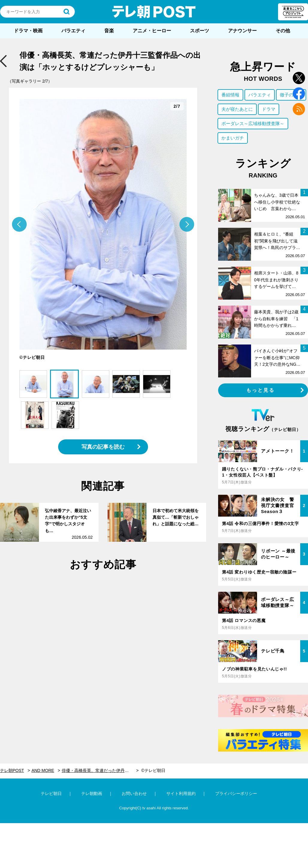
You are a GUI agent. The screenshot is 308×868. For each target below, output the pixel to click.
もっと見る (261, 390)
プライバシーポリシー (236, 793)
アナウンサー (242, 31)
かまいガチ (233, 138)
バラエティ (73, 31)
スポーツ (200, 31)
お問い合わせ (134, 793)
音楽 (109, 31)
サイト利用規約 (181, 793)
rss (299, 109)
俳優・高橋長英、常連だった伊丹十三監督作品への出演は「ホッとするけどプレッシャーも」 (100, 770)
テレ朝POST (154, 12)
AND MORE (43, 770)
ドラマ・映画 (28, 31)
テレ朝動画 (92, 793)
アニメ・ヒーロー (152, 31)
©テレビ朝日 (153, 770)
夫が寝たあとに (237, 109)
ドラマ (269, 109)
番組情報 (230, 95)
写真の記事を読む (103, 447)
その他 (283, 31)
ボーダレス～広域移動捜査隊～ (253, 123)
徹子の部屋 (291, 95)
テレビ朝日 (51, 793)
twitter (299, 78)
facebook (299, 94)
